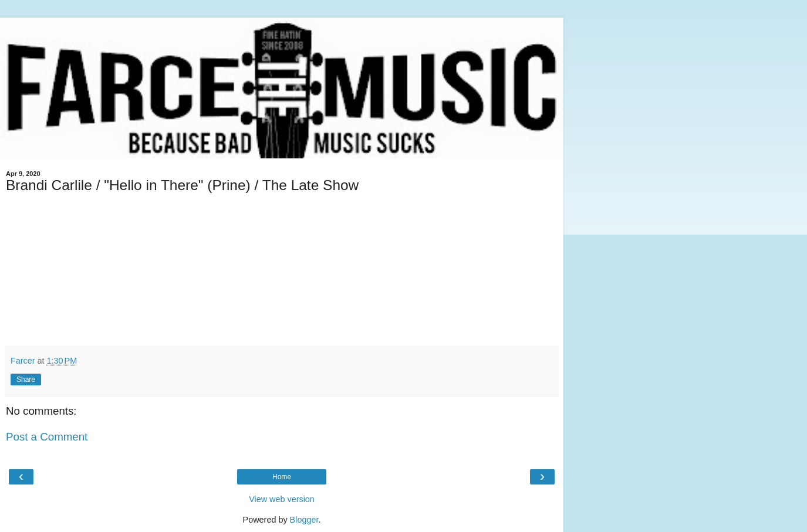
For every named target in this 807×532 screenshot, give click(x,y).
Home (282, 477)
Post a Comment (47, 437)
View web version (282, 499)
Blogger (304, 520)
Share (26, 379)
